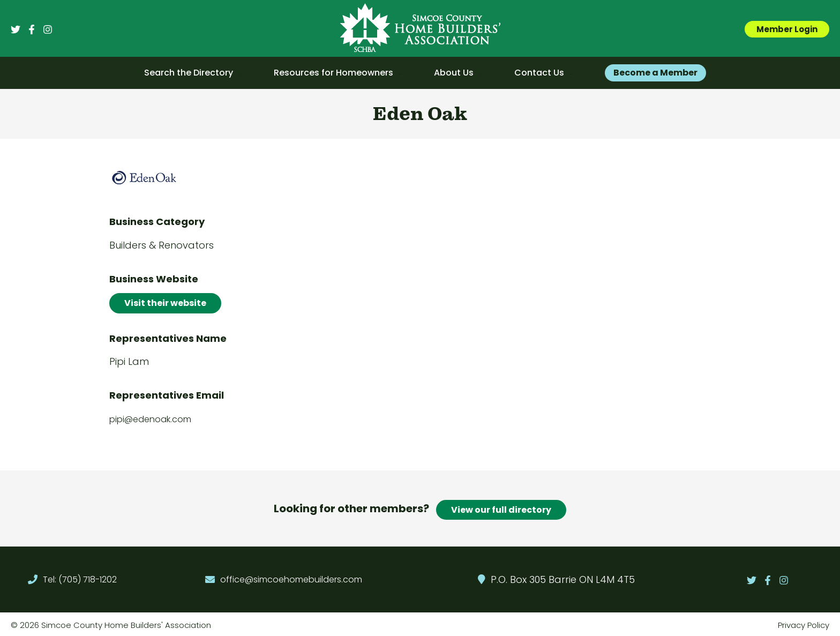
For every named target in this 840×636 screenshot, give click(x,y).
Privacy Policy (804, 623)
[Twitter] (16, 29)
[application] (237, 73)
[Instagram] (48, 29)
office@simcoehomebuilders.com (291, 577)
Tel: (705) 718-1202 (80, 577)
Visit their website (165, 303)
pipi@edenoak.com (150, 419)
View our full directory (502, 507)
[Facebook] (32, 29)
